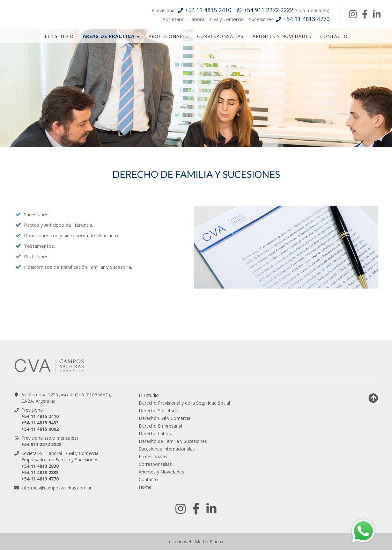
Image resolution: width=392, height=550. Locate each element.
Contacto (334, 36)
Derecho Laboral (156, 433)
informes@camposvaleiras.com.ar (56, 488)
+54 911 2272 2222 (41, 444)
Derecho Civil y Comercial (165, 418)
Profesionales (168, 36)
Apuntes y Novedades (282, 36)
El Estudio (59, 36)
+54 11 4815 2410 (40, 416)
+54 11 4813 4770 (40, 479)
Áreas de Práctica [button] (111, 36)
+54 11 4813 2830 (40, 466)
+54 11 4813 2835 (40, 472)
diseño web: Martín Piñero (196, 542)
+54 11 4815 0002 (40, 429)
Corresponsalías (220, 36)
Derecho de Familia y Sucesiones (173, 441)
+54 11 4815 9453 (40, 423)
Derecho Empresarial (160, 426)
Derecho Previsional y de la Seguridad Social (184, 403)
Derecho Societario (159, 411)
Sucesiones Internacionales (167, 449)
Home (145, 487)
